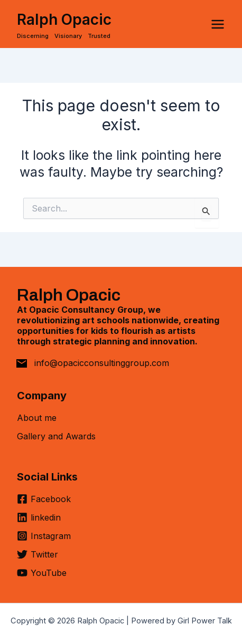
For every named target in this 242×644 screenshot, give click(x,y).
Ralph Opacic (64, 20)
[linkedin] (39, 521)
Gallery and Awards (56, 436)
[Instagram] (44, 540)
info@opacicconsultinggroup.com (102, 363)
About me (37, 418)
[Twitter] (38, 558)
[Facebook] (44, 503)
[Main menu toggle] (218, 24)
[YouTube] (42, 573)
